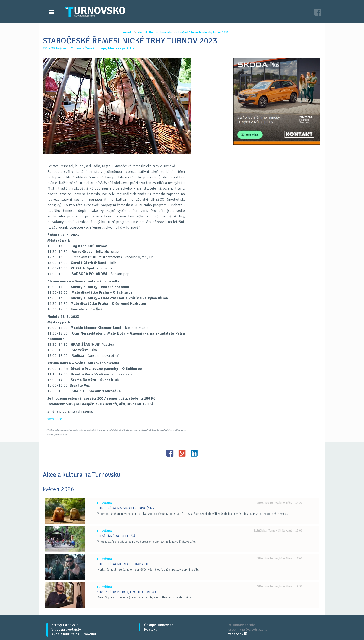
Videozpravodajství (67, 630)
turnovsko (127, 33)
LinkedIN (194, 453)
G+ (182, 453)
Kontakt (150, 630)
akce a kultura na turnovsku (155, 33)
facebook (238, 634)
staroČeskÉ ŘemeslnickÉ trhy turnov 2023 (202, 33)
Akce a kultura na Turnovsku (74, 634)
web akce (55, 419)
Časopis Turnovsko (159, 625)
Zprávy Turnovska (65, 625)
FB (170, 453)
